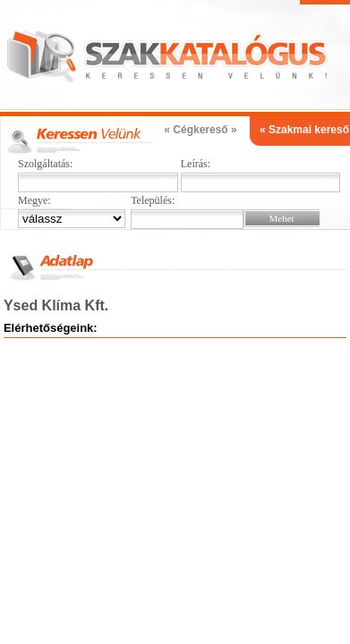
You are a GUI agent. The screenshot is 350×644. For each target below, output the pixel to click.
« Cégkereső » (200, 130)
